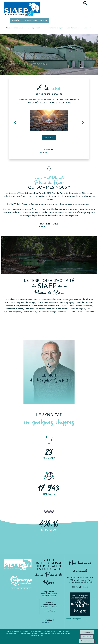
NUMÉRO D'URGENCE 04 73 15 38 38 (29, 21)
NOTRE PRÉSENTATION (49, 320)
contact (49, 621)
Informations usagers (54, 28)
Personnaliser (87, 641)
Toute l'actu (49, 150)
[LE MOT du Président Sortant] (49, 372)
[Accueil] (22, 10)
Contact (87, 28)
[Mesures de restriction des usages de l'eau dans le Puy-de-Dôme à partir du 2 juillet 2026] (49, 120)
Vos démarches (74, 28)
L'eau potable (34, 28)
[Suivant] (83, 122)
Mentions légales (74, 619)
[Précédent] (15, 122)
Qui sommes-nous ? (15, 28)
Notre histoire (49, 224)
